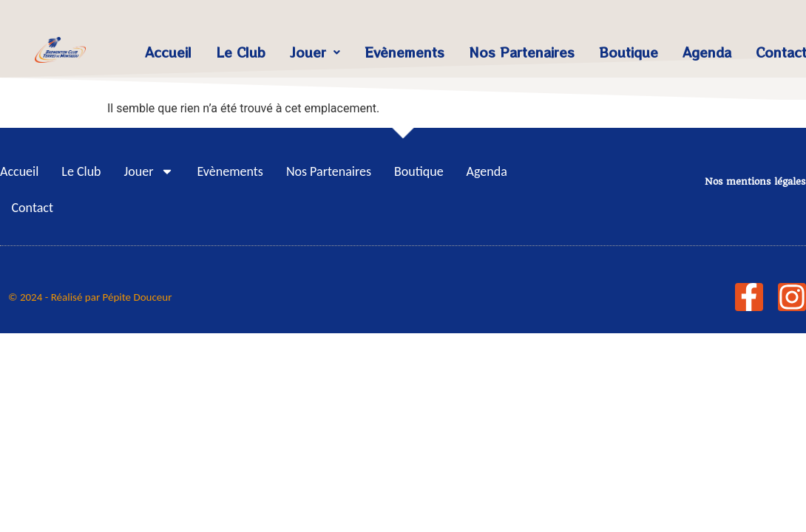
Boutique (629, 52)
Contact (33, 208)
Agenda (707, 52)
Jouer (315, 52)
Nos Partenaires (522, 52)
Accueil (168, 52)
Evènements (404, 52)
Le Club (241, 52)
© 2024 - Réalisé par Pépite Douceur (90, 297)
